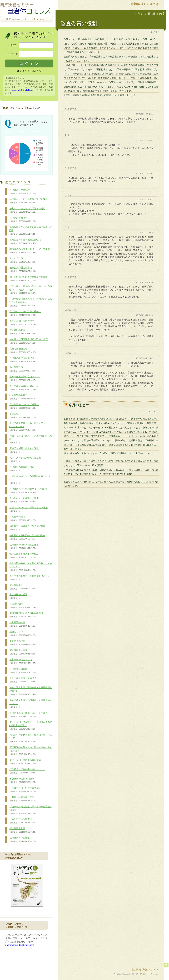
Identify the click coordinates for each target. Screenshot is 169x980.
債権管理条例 (23, 587)
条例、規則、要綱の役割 (23, 323)
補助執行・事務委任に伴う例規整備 (27, 528)
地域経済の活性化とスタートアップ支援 (29, 251)
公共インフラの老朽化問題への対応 (27, 210)
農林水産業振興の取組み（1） (24, 388)
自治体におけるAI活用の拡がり (25, 313)
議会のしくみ (23, 633)
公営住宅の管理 (23, 519)
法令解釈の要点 (23, 332)
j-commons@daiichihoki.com (22, 90)
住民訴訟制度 (23, 606)
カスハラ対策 (23, 260)
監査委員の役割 (23, 643)
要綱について (23, 416)
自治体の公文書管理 (23, 192)
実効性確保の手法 (23, 652)
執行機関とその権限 (23, 840)
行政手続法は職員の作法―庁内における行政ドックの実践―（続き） (30, 290)
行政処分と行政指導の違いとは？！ (27, 771)
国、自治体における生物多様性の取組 (28, 279)
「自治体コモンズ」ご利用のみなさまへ (21, 108)
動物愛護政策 (23, 369)
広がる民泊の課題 (18, 596)
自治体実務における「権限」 (24, 406)
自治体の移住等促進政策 (23, 360)
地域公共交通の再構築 (23, 269)
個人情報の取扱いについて (145, 970)
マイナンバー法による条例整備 (26, 762)
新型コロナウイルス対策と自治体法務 (28, 509)
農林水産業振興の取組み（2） (24, 378)
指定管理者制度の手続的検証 (24, 556)
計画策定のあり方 (23, 397)
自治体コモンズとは (145, 4)
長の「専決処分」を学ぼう (24, 680)
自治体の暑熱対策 (23, 220)
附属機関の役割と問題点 (23, 780)
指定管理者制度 (23, 830)
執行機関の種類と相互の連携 (24, 547)
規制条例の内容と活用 (23, 661)
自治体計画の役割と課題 (21, 469)
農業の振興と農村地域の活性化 (25, 242)
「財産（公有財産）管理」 (23, 799)
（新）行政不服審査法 (23, 821)
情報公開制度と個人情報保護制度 (26, 615)
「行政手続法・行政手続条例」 (25, 790)
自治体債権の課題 (23, 671)
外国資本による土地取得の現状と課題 (28, 201)
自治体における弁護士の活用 (24, 500)
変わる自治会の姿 (23, 350)
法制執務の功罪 (23, 624)
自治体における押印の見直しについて (28, 491)
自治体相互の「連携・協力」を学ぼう (29, 715)
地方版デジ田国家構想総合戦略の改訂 (28, 341)
